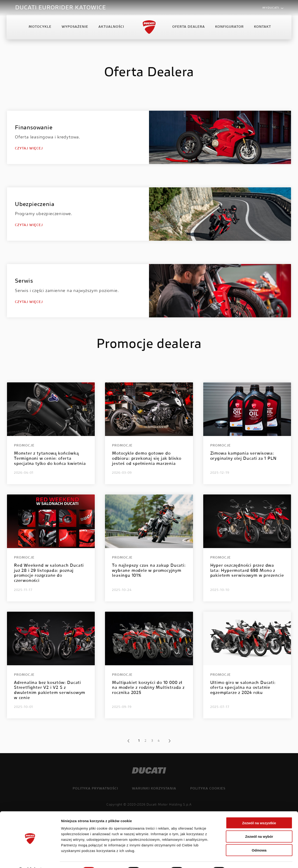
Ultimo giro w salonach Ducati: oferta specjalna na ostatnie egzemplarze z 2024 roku (243, 688)
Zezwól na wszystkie (259, 811)
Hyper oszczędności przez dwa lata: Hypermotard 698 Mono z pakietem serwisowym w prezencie (247, 571)
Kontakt (262, 29)
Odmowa (259, 838)
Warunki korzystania (154, 789)
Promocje (24, 446)
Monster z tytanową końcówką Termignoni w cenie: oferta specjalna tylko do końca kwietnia (50, 459)
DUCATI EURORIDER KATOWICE (61, 8)
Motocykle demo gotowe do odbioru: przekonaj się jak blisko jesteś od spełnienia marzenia (147, 459)
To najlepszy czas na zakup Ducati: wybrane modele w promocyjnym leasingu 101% (149, 571)
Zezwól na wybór (259, 825)
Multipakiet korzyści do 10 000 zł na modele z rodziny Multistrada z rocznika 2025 (148, 688)
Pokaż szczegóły (248, 859)
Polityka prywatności (95, 789)
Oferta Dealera (188, 29)
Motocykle (40, 29)
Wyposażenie (75, 29)
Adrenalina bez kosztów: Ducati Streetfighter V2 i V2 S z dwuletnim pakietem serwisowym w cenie (50, 691)
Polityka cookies (208, 789)
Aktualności (112, 29)
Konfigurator (229, 29)
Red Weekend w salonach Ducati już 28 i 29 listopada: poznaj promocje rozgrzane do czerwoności (49, 573)
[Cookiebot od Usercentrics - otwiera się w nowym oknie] (30, 859)
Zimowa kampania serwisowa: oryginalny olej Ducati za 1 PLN (243, 456)
